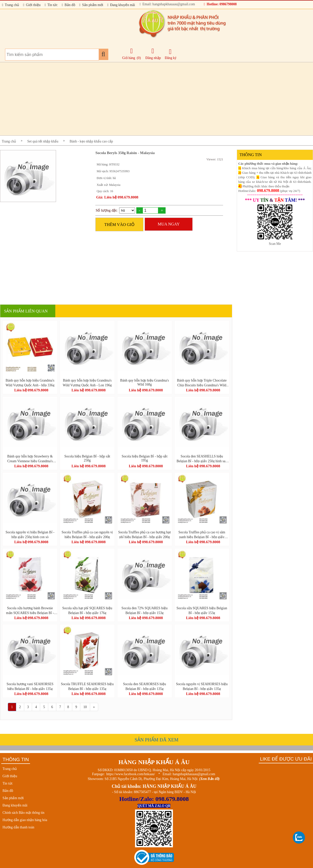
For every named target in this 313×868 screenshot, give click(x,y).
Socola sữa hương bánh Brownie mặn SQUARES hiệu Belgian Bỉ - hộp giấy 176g (30, 610)
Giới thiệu (32, 5)
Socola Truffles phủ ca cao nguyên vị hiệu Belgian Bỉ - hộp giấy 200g (87, 534)
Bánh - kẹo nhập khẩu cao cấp (91, 141)
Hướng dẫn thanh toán (18, 827)
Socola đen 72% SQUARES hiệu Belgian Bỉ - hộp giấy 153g (144, 610)
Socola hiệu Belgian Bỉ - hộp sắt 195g (145, 458)
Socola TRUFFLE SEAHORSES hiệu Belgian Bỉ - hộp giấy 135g (87, 686)
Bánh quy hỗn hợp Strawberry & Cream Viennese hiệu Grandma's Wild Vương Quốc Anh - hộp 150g (30, 458)
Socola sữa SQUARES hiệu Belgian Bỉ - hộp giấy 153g (202, 610)
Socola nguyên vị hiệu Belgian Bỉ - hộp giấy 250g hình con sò (30, 534)
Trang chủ (10, 5)
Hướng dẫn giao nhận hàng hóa (25, 820)
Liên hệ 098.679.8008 (31, 390)
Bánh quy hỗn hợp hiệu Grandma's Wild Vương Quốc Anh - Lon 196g (87, 383)
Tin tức (51, 5)
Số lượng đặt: (107, 210)
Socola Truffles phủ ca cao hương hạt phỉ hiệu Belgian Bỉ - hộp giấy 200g (145, 534)
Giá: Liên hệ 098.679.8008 (117, 197)
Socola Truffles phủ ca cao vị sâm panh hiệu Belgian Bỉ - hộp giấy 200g (202, 534)
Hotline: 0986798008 (220, 4)
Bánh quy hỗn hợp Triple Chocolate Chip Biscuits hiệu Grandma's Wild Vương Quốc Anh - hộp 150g (202, 383)
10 (85, 707)
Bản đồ (68, 5)
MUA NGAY (169, 224)
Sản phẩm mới (91, 5)
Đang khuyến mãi (121, 5)
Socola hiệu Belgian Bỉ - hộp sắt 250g (87, 458)
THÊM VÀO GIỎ (119, 225)
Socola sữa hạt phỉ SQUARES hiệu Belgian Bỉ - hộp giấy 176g (87, 610)
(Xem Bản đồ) (209, 779)
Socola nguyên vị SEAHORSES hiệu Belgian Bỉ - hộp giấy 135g (202, 686)
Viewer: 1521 (215, 159)
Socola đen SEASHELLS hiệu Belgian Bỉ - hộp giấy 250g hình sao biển (202, 458)
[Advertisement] (151, 99)
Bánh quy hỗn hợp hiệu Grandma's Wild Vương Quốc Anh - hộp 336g (30, 383)
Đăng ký (171, 54)
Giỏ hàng (129, 58)
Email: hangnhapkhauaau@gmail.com (167, 4)
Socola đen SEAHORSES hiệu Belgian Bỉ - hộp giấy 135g (145, 686)
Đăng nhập (153, 54)
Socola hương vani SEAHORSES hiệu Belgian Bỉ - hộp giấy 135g (30, 686)
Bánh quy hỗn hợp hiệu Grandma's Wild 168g (145, 382)
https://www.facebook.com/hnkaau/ (131, 774)
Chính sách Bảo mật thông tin (23, 813)
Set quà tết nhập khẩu (43, 141)
